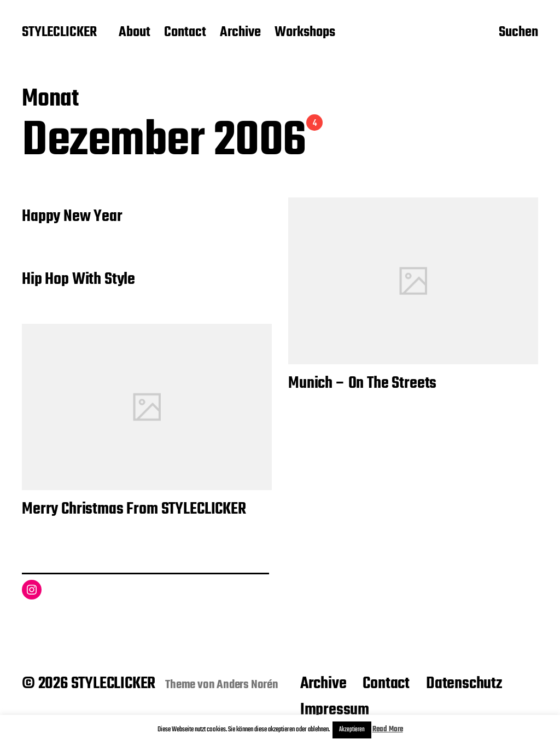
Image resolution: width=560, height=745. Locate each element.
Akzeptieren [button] (352, 730)
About (135, 33)
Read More (388, 729)
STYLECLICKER (59, 33)
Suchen (518, 33)
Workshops (305, 33)
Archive (240, 33)
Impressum (335, 710)
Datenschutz (464, 684)
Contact (185, 33)
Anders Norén (247, 685)
